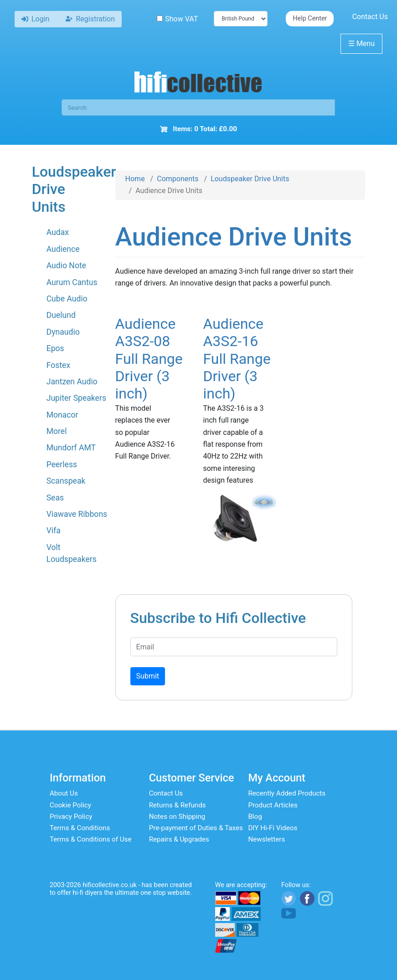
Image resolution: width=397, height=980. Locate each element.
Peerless (62, 464)
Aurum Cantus (72, 282)
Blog (255, 817)
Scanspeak (66, 481)
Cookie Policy (70, 805)
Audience (63, 249)
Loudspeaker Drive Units (250, 179)
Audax (58, 232)
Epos (55, 348)
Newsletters (266, 839)
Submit (148, 676)
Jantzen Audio (72, 382)
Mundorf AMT (71, 448)
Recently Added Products (287, 793)
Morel (57, 431)
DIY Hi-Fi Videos (273, 828)
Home (135, 179)
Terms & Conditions (80, 828)
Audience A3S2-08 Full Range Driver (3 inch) (149, 359)
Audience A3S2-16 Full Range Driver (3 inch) (237, 359)
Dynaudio (63, 332)
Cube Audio (67, 299)
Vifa (54, 531)
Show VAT (177, 19)
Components (178, 179)
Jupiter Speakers (76, 398)
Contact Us (370, 17)
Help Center (310, 18)
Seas (55, 498)
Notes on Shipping (177, 817)
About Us (64, 793)
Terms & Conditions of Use (91, 839)
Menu (361, 43)
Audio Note (66, 265)
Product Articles (273, 805)
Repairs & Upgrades (179, 839)
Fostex (58, 365)
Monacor (62, 415)
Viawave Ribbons (77, 514)
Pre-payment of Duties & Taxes (196, 828)
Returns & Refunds (178, 805)
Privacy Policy (71, 817)
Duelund (61, 315)
